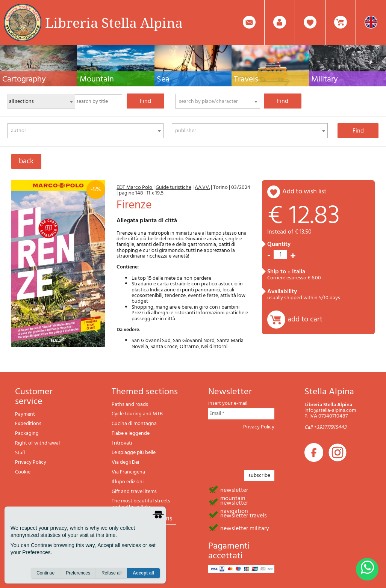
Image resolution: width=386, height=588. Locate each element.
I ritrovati (122, 443)
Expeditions (28, 424)
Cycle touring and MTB (137, 414)
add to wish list (304, 192)
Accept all (143, 573)
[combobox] (218, 101)
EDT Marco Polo (135, 188)
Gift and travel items (134, 492)
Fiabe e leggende (131, 433)
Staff (20, 453)
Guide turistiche (173, 188)
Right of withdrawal (37, 443)
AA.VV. (202, 188)
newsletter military (245, 528)
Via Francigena (128, 472)
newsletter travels (244, 515)
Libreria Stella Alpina (114, 23)
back (26, 161)
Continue (45, 573)
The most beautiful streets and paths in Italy (141, 504)
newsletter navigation (234, 502)
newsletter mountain (234, 490)
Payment (25, 414)
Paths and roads (130, 405)
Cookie (23, 472)
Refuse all (111, 573)
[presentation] (265, 448)
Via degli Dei (125, 462)
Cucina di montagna (134, 424)
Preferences (78, 573)
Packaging (27, 433)
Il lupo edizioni (128, 482)
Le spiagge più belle (134, 453)
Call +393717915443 (325, 427)
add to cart (305, 320)
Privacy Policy (31, 462)
